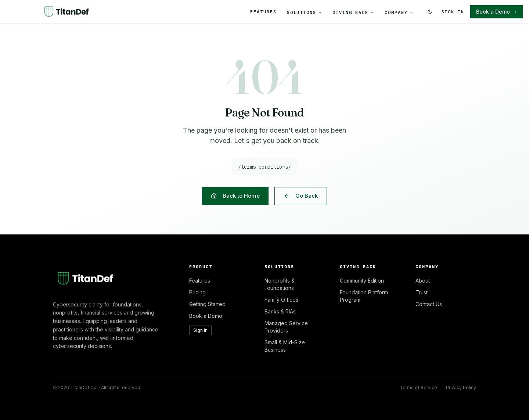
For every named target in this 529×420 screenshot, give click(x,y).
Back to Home (235, 196)
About (423, 281)
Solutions (305, 12)
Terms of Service (418, 387)
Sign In (453, 12)
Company (399, 12)
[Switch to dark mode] (430, 12)
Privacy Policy (461, 387)
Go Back (301, 196)
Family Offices (281, 300)
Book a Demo (497, 12)
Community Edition (362, 281)
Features (263, 12)
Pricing (197, 292)
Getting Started (207, 304)
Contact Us (429, 304)
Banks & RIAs (280, 311)
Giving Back (353, 12)
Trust (422, 292)
